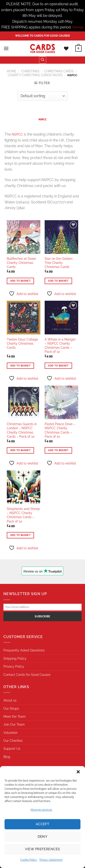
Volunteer (11, 733)
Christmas (30, 71)
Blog (7, 757)
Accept (43, 824)
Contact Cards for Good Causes (27, 675)
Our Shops (11, 709)
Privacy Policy (14, 666)
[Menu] (6, 48)
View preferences (42, 849)
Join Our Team (14, 724)
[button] (78, 772)
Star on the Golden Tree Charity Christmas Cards (59, 263)
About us (10, 700)
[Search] (43, 60)
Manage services (41, 810)
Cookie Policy (29, 860)
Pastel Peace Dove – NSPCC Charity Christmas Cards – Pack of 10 (60, 430)
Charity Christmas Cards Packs (35, 75)
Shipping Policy (15, 659)
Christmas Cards (59, 71)
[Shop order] (42, 96)
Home (12, 71)
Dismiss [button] (78, 27)
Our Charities (13, 741)
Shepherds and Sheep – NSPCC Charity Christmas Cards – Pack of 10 (23, 515)
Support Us (12, 749)
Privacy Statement (51, 860)
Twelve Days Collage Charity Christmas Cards (22, 343)
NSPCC (17, 134)
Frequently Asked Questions (24, 650)
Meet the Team (15, 717)
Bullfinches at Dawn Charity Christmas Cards (21, 263)
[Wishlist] (66, 48)
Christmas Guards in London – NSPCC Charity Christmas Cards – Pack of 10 (22, 430)
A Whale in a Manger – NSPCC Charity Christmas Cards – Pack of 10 (60, 346)
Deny (43, 837)
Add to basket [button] (20, 281)
